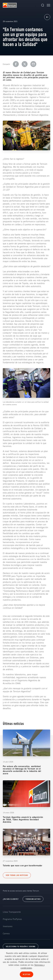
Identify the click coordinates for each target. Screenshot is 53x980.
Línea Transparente (12, 912)
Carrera (6, 933)
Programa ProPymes (12, 919)
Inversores (8, 926)
